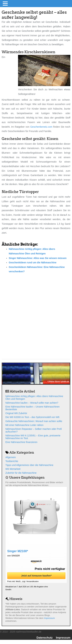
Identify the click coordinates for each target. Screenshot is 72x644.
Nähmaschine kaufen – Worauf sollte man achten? (32, 403)
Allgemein (11, 457)
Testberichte (12, 461)
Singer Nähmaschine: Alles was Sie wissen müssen (38, 258)
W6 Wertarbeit (13, 469)
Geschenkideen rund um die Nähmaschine (33, 262)
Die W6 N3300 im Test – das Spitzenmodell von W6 (32, 417)
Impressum (49, 618)
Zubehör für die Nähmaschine (21, 473)
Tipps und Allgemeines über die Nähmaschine (29, 465)
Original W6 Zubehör (16, 413)
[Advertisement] (36, 313)
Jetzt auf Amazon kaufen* (36, 576)
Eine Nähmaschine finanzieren (21, 442)
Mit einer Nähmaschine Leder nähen (24, 425)
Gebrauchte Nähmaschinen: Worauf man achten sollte (34, 421)
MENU (14, 4)
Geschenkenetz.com (41, 127)
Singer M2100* (18, 551)
